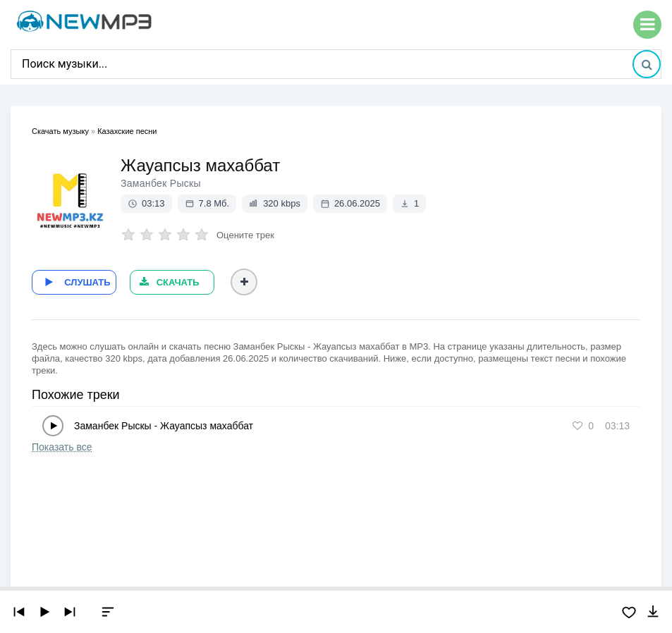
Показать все (62, 445)
